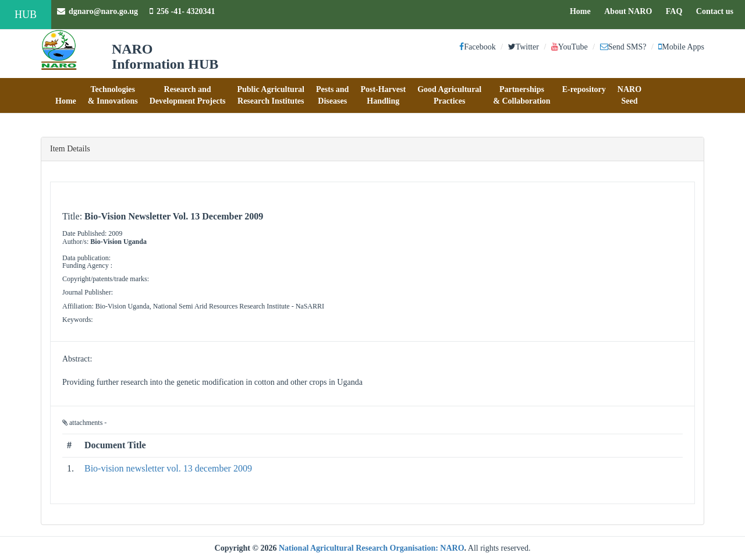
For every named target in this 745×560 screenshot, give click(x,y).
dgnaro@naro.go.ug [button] (97, 11)
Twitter (524, 47)
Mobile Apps (681, 47)
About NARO (628, 11)
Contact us (718, 10)
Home (583, 10)
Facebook (477, 47)
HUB (26, 15)
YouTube (570, 47)
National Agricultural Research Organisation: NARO (372, 548)
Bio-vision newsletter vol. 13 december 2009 (168, 468)
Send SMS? (623, 47)
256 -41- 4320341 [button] (182, 11)
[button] (66, 95)
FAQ (677, 10)
